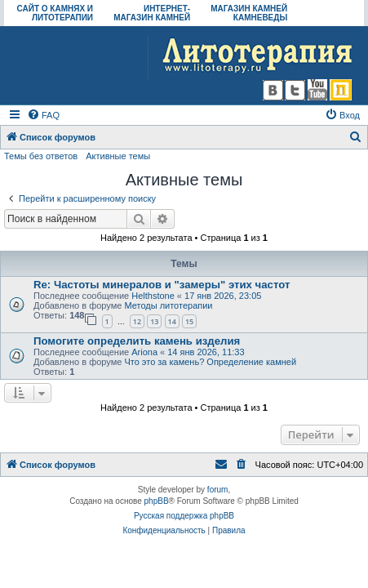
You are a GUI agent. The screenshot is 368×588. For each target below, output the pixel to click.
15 (189, 321)
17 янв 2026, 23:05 (223, 296)
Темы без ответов (41, 156)
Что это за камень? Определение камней (210, 362)
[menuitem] (43, 115)
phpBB (157, 501)
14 (172, 321)
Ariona (144, 352)
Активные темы (118, 156)
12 (137, 321)
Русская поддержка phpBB (184, 516)
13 (154, 321)
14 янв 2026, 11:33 (206, 352)
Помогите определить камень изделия (137, 341)
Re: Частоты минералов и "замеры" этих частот (162, 285)
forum (218, 490)
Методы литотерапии (168, 305)
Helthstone (153, 296)
